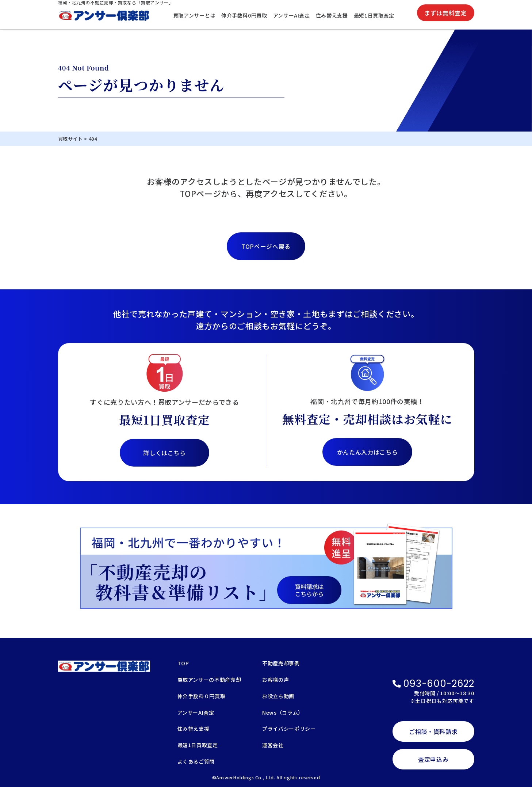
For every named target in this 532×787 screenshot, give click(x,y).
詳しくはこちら (164, 453)
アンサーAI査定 (292, 15)
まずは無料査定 (445, 13)
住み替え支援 (332, 15)
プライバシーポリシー (289, 729)
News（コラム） (283, 713)
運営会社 (273, 746)
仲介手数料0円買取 (244, 15)
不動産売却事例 (281, 664)
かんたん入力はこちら (367, 452)
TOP (183, 664)
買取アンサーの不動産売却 (209, 680)
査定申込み (433, 759)
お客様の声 (275, 680)
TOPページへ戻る (266, 246)
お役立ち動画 (278, 697)
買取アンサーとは (194, 15)
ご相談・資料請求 (433, 731)
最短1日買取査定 (374, 15)
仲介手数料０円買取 (202, 697)
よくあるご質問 (196, 762)
